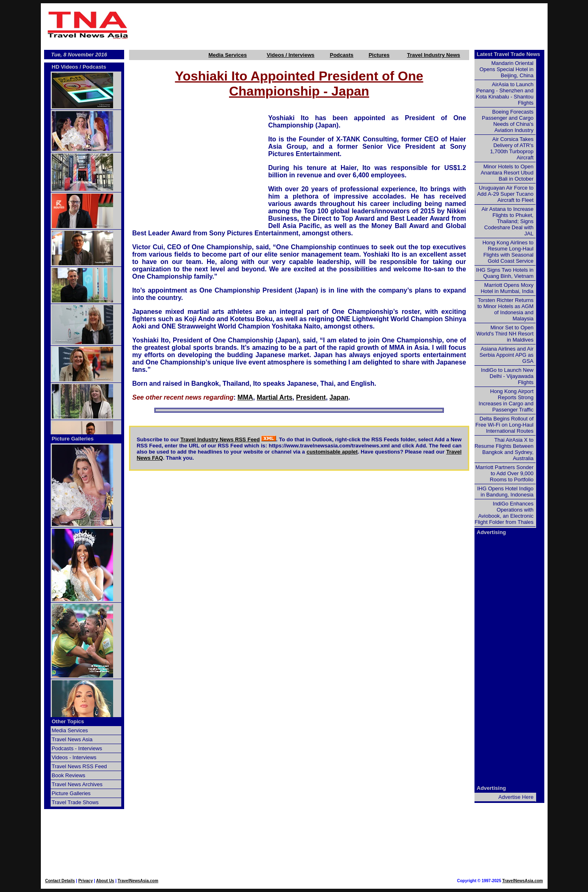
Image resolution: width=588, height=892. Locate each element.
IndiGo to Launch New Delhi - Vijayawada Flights (507, 376)
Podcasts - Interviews (77, 748)
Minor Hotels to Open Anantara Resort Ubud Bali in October (507, 173)
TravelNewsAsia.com (138, 881)
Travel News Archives (77, 784)
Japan (339, 397)
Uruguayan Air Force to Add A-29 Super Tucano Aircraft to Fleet (505, 194)
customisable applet (332, 452)
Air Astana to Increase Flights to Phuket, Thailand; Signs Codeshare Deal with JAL (507, 221)
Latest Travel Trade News (509, 54)
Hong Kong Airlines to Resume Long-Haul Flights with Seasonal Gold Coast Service (508, 252)
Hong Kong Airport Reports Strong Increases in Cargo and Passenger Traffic (506, 400)
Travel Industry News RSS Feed (220, 439)
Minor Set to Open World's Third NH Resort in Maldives (505, 334)
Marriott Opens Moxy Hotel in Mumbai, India (507, 288)
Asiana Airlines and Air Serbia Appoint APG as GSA (506, 355)
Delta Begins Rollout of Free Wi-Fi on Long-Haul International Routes (504, 425)
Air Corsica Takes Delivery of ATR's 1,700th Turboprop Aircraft (512, 148)
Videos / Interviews (291, 55)
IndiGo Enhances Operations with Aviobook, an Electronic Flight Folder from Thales (504, 513)
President (311, 397)
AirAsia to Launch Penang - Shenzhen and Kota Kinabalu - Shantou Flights (505, 94)
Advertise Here (516, 797)
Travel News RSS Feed (79, 766)
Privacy (86, 881)
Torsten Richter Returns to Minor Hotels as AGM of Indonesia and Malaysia (505, 309)
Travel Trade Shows (75, 802)
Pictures (379, 55)
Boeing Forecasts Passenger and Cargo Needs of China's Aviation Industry (508, 121)
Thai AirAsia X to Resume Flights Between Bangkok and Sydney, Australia (504, 449)
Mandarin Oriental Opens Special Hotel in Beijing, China (506, 69)
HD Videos (65, 67)
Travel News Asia (72, 739)
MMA (245, 397)
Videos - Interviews (74, 757)
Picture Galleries (73, 439)
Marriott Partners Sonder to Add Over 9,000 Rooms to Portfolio (504, 473)
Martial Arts (275, 397)
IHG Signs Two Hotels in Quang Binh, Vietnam (505, 273)
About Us (105, 881)
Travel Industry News (434, 55)
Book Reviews (69, 775)
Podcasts (342, 55)
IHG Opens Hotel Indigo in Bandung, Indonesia (505, 492)
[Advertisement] (340, 25)
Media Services (227, 55)
